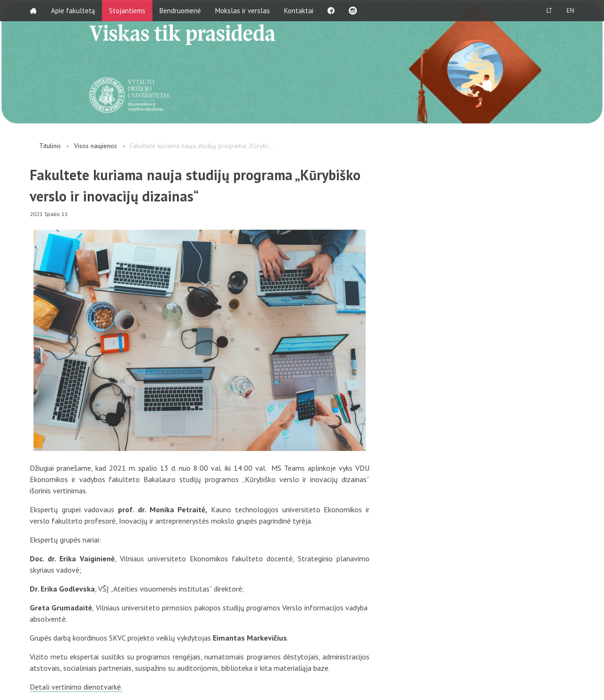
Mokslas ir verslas (243, 11)
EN (570, 11)
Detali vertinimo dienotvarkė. (76, 687)
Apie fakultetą (73, 11)
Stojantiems (127, 11)
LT (549, 11)
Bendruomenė (180, 11)
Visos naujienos (96, 146)
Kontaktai (299, 11)
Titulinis (50, 146)
